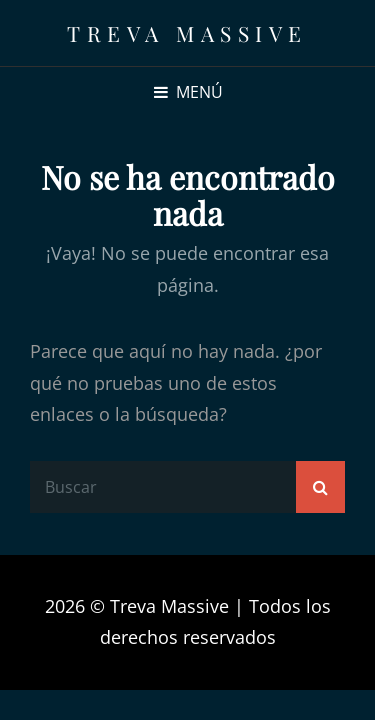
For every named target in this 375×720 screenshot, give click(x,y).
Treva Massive (187, 33)
